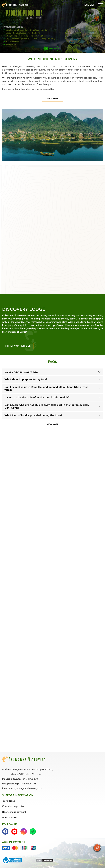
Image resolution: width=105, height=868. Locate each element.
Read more (52, 98)
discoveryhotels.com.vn (18, 346)
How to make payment (14, 812)
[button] (52, 372)
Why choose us (10, 817)
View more (53, 424)
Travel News (9, 801)
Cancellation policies (13, 806)
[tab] (52, 372)
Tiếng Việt (89, 5)
